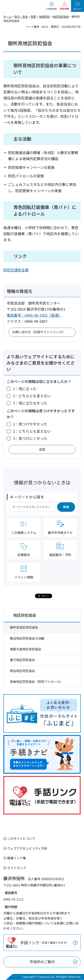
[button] (52, 6)
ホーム (7, 16)
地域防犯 (44, 16)
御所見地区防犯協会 (24, 627)
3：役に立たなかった (30, 403)
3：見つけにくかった (30, 438)
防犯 (33, 16)
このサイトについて (21, 838)
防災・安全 (21, 16)
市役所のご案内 (42, 962)
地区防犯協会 (61, 16)
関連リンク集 (17, 858)
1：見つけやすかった (30, 424)
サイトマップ (17, 868)
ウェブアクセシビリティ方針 (27, 848)
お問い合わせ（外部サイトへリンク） (39, 332)
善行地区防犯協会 (22, 660)
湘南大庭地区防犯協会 (26, 649)
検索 (66, 507)
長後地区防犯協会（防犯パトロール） (37, 681)
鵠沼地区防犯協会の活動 (27, 638)
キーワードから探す (27, 497)
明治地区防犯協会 (22, 671)
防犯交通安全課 (16, 270)
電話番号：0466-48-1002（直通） (34, 315)
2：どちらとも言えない (32, 396)
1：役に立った (25, 389)
